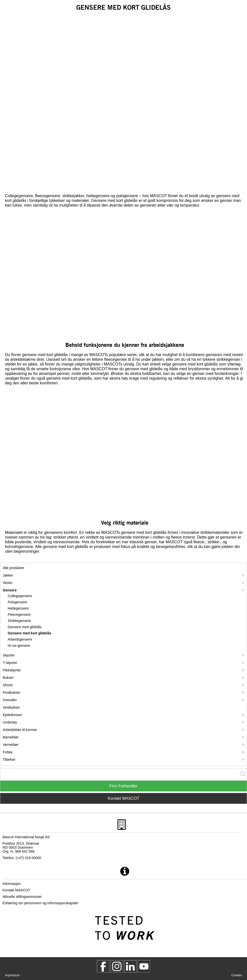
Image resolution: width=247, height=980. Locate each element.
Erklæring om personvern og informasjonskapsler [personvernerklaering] (40, 903)
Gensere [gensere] (10, 590)
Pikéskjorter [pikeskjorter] (12, 670)
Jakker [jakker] (8, 575)
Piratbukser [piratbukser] (12, 692)
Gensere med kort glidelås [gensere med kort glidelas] (29, 633)
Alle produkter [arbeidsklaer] (13, 568)
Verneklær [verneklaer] (11, 745)
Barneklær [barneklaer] (11, 737)
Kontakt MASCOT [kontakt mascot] (16, 890)
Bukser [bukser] (8, 678)
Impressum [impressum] (12, 975)
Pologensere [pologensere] (18, 602)
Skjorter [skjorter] (9, 655)
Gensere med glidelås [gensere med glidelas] (25, 627)
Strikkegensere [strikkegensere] (19, 621)
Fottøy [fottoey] (8, 752)
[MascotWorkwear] (103, 966)
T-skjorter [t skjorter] (10, 663)
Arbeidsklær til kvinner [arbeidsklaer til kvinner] (20, 730)
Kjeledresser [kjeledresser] (12, 715)
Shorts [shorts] (8, 685)
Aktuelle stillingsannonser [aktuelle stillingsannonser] (22, 897)
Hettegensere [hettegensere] (18, 608)
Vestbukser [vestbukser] (11, 707)
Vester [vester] (8, 583)
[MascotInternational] (144, 966)
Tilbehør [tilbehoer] (9, 760)
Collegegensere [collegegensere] (20, 596)
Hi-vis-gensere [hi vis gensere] (19, 646)
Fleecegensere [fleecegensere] (19, 615)
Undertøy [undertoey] (10, 722)
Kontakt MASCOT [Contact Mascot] (123, 798)
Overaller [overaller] (10, 700)
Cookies (237, 975)
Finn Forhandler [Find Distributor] (124, 786)
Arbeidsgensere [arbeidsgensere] (20, 639)
